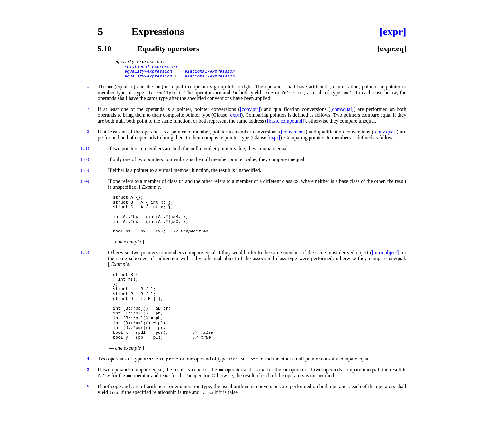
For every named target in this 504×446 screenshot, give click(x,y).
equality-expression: (139, 62)
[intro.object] (385, 264)
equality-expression (148, 74)
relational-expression (151, 68)
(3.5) (85, 264)
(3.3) (85, 174)
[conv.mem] (293, 136)
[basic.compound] (286, 125)
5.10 (104, 49)
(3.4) (85, 185)
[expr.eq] (392, 49)
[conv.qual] (342, 113)
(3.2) (85, 163)
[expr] (393, 32)
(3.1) (85, 152)
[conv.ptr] (250, 113)
